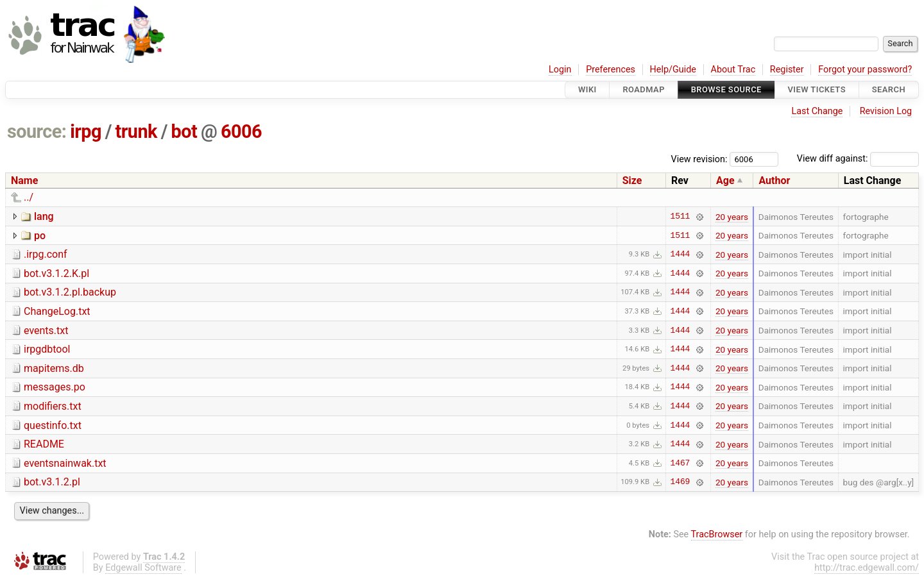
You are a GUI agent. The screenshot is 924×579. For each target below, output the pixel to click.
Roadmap (644, 89)
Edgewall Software (143, 568)
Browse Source (726, 89)
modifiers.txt (53, 406)
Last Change (817, 111)
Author (774, 180)
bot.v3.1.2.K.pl (56, 273)
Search (889, 89)
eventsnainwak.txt (65, 463)
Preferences (611, 70)
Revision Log (886, 111)
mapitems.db (54, 368)
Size (632, 180)
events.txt (46, 331)
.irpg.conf (46, 254)
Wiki (587, 89)
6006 (241, 131)
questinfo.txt (53, 425)
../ (29, 197)
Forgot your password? (865, 70)
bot (184, 131)
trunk (136, 131)
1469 (680, 482)
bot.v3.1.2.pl (52, 482)
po (40, 236)
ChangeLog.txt (57, 311)
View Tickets (817, 89)
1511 (680, 217)
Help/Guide (673, 70)
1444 (680, 255)
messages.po (55, 387)
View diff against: (858, 159)
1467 (680, 463)
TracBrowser (717, 534)
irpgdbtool (47, 349)
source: (37, 131)
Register (787, 70)
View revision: (699, 159)
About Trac (733, 70)
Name (24, 180)
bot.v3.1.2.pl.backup (70, 292)
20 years (732, 217)
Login (560, 70)
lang (44, 216)
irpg (86, 131)
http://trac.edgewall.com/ (867, 568)
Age (725, 180)
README (44, 444)
